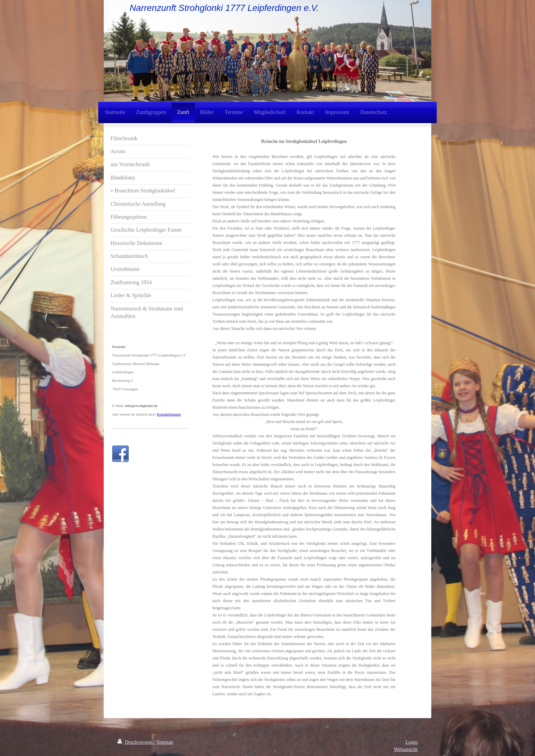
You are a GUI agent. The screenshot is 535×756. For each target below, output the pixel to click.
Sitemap (165, 742)
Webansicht (406, 749)
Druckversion (136, 742)
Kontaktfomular (169, 414)
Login (411, 742)
